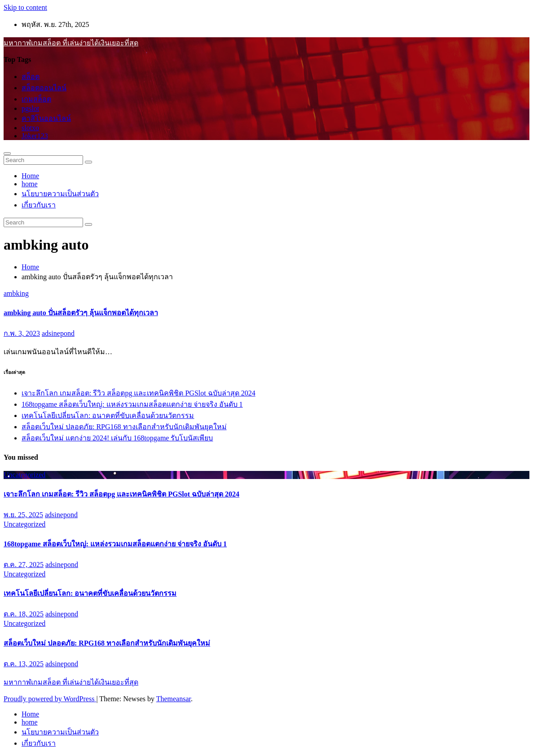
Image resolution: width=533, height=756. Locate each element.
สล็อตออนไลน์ (44, 88)
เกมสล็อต (36, 99)
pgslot (30, 108)
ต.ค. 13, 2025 (24, 664)
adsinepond (58, 333)
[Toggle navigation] (7, 154)
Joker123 (35, 136)
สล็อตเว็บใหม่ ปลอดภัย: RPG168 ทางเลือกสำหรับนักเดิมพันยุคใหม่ (124, 427)
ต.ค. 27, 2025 (24, 565)
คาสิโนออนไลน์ (46, 118)
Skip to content (25, 7)
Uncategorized (24, 475)
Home (30, 176)
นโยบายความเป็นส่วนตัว (60, 194)
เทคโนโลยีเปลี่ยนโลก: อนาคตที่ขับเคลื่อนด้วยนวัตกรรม (108, 415)
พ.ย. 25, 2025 (23, 515)
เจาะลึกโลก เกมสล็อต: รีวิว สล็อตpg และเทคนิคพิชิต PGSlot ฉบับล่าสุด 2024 (139, 393)
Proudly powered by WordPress (50, 699)
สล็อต (31, 77)
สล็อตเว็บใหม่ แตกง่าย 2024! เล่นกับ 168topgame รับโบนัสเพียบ (117, 438)
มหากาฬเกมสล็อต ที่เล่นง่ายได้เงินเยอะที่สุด (71, 43)
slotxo (30, 128)
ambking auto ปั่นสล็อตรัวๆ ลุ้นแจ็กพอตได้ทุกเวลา (81, 313)
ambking (16, 293)
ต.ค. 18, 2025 (24, 614)
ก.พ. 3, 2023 (22, 333)
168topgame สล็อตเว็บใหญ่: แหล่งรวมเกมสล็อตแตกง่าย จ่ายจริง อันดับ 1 (132, 404)
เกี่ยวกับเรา (39, 205)
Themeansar (174, 699)
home (30, 184)
